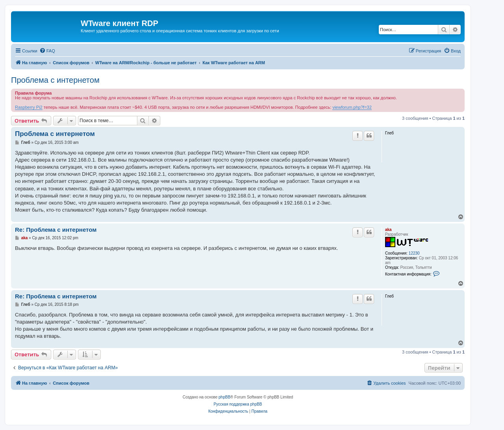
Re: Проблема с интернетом (56, 230)
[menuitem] (47, 51)
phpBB (224, 397)
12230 (414, 253)
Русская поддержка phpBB (238, 404)
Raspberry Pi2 (29, 107)
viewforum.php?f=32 (352, 107)
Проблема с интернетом (55, 80)
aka (388, 230)
